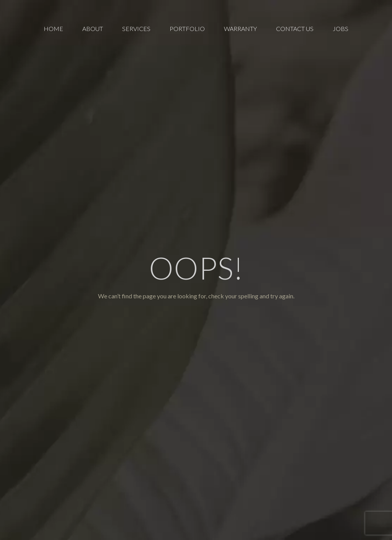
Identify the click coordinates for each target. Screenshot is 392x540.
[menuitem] (53, 29)
